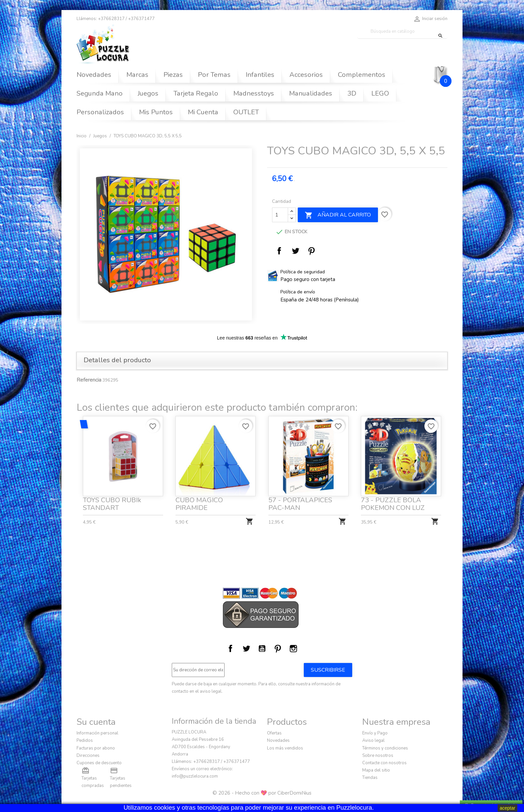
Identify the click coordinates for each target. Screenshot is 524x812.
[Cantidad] (280, 215)
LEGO (380, 93)
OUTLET (246, 112)
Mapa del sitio (376, 770)
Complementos (362, 75)
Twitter (246, 649)
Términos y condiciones (385, 748)
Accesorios (306, 75)
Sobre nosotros (378, 756)
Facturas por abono (96, 748)
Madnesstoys (254, 93)
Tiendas (370, 778)
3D (352, 93)
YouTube (262, 649)
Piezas (173, 75)
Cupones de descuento (99, 763)
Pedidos (85, 740)
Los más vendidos (285, 748)
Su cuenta (96, 722)
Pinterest (311, 251)
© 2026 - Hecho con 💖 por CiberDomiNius (262, 793)
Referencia (89, 380)
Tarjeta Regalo (196, 93)
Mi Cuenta (203, 112)
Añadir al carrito (338, 215)
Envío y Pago (375, 733)
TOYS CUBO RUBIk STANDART (112, 501)
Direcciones (88, 756)
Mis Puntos (156, 112)
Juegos (148, 93)
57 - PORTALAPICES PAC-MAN (300, 501)
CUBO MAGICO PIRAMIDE (200, 501)
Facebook (231, 649)
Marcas (137, 75)
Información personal (97, 733)
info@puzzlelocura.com (195, 776)
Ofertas (274, 733)
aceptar (507, 808)
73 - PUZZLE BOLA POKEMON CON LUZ (393, 501)
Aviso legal (373, 740)
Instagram (293, 649)
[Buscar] (402, 32)
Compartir (279, 251)
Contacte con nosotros (384, 763)
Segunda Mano (100, 93)
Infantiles (260, 75)
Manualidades (311, 93)
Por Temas (214, 75)
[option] (167, 234)
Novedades (94, 75)
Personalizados (100, 112)
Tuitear (295, 251)
